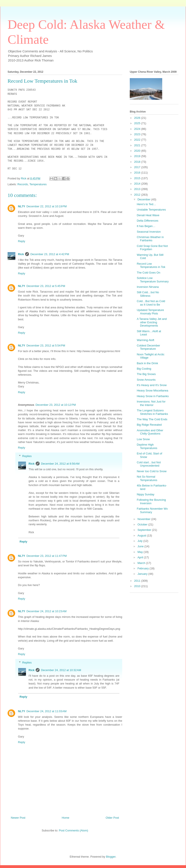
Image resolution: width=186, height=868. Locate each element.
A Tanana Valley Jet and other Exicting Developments (152, 322)
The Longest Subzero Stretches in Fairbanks (152, 412)
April (141, 557)
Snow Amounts (146, 380)
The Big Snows (146, 374)
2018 (138, 162)
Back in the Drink (147, 363)
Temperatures (38, 187)
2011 (138, 581)
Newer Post (18, 820)
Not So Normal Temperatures (147, 478)
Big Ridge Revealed (149, 425)
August (142, 535)
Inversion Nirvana (148, 287)
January (143, 574)
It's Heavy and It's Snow (152, 385)
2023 (138, 134)
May (141, 552)
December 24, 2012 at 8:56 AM (60, 466)
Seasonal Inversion (149, 232)
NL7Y (22, 209)
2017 (138, 167)
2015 (138, 178)
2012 (138, 195)
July (140, 541)
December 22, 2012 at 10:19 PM (46, 209)
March (142, 563)
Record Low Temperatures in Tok (151, 265)
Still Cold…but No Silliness (148, 294)
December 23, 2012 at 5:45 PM (46, 289)
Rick (21, 257)
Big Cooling (144, 369)
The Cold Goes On (148, 273)
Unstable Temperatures (151, 210)
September (145, 530)
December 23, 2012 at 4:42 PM (50, 257)
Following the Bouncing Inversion (151, 502)
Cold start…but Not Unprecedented (149, 464)
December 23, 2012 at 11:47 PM (46, 559)
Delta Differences (147, 221)
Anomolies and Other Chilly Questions (150, 432)
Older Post (112, 820)
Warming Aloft (145, 340)
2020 (138, 151)
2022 (138, 140)
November (144, 519)
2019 (138, 156)
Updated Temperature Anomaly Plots (150, 312)
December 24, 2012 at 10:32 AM (61, 673)
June (141, 546)
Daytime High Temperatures (147, 446)
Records (23, 187)
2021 (138, 145)
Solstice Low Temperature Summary (153, 280)
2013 (138, 189)
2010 (138, 586)
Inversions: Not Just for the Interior (151, 403)
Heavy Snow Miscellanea (152, 391)
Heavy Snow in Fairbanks (153, 396)
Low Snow (143, 439)
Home (66, 820)
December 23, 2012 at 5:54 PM (46, 348)
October (143, 524)
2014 (138, 184)
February (144, 568)
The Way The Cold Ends (152, 419)
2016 (138, 173)
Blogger (111, 859)
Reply (22, 244)
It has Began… (146, 226)
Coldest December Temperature (148, 347)
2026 (138, 118)
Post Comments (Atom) (73, 833)
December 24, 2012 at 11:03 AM (46, 714)
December (144, 199)
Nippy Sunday (145, 494)
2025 (138, 123)
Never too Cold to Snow (152, 471)
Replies (27, 459)
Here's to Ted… (146, 204)
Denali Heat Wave (148, 215)
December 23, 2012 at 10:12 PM (56, 408)
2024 (138, 129)
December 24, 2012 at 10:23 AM (46, 614)
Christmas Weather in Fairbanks (150, 239)
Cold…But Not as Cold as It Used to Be (151, 303)
